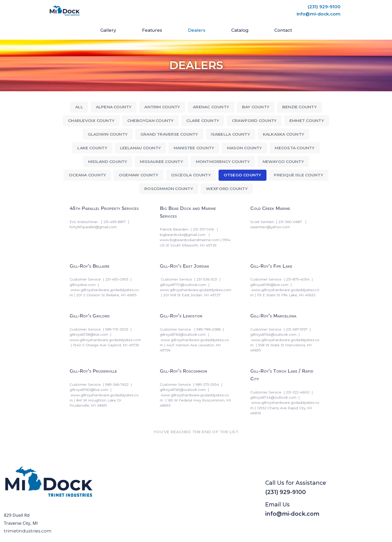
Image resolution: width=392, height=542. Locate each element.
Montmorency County (223, 162)
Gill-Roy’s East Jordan (184, 266)
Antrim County (162, 107)
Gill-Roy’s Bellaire (90, 266)
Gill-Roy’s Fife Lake (271, 266)
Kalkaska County (283, 134)
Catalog (240, 30)
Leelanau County (140, 148)
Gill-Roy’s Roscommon (184, 371)
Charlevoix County (91, 121)
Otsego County (243, 175)
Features (152, 30)
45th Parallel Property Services (104, 208)
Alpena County (114, 107)
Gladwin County (108, 134)
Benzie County (299, 107)
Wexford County (227, 189)
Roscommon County (169, 189)
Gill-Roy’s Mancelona (273, 316)
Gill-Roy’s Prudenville (93, 371)
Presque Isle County (298, 175)
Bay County (256, 107)
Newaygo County (283, 162)
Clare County (203, 121)
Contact (283, 30)
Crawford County (254, 121)
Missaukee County (161, 162)
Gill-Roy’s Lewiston (181, 316)
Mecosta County (295, 148)
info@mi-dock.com (319, 14)
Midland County (108, 162)
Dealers (197, 30)
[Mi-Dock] (65, 10)
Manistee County (194, 148)
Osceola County (191, 175)
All (79, 107)
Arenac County (211, 107)
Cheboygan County (151, 121)
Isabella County (230, 134)
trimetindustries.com (28, 531)
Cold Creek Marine (270, 208)
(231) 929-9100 (324, 7)
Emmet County (307, 121)
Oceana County (87, 175)
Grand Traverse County (169, 134)
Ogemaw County (139, 175)
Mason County (245, 148)
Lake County (92, 148)
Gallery (108, 30)
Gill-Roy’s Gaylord (90, 316)
